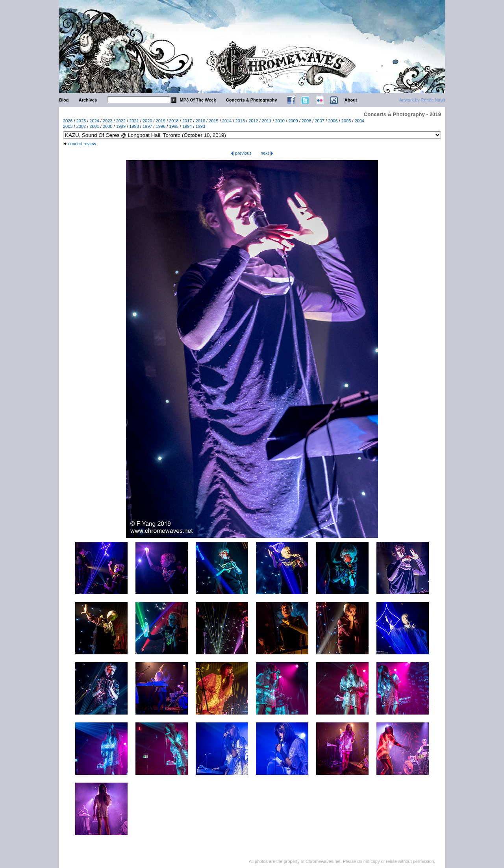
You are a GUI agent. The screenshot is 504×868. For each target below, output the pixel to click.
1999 (121, 126)
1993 (200, 126)
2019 (161, 121)
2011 (267, 121)
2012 (253, 121)
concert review (82, 144)
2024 (94, 121)
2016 (200, 121)
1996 (161, 126)
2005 (346, 121)
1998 (134, 126)
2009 (293, 121)
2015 (213, 121)
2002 (81, 126)
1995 (174, 126)
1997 (147, 126)
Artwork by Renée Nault (422, 100)
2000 (107, 126)
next (267, 153)
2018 (174, 121)
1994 (187, 126)
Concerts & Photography (252, 100)
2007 (319, 121)
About (351, 100)
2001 (94, 126)
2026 (68, 121)
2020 (147, 121)
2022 (121, 121)
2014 (227, 121)
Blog (64, 100)
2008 (306, 121)
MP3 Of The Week (198, 100)
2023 (107, 121)
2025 (81, 121)
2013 (240, 121)
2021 (134, 121)
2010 (280, 121)
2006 (333, 121)
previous (241, 153)
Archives (88, 100)
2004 (359, 121)
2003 (68, 126)
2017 (187, 121)
